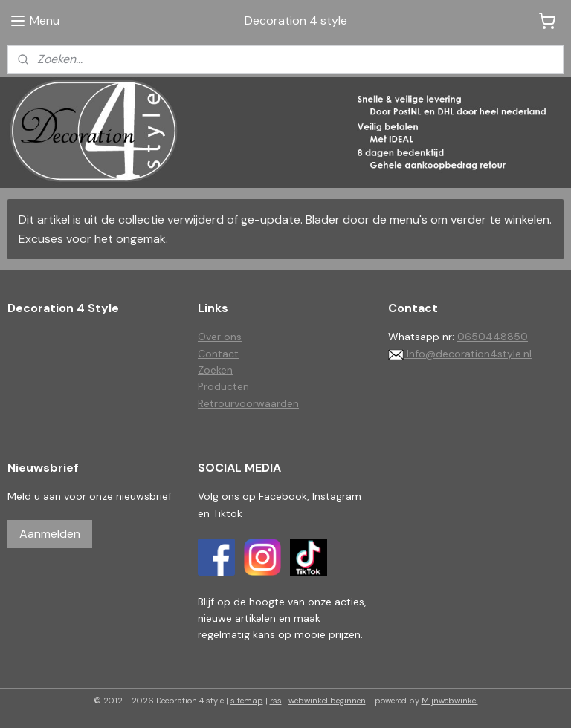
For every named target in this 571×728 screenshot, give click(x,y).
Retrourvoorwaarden (248, 403)
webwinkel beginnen (327, 701)
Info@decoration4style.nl (460, 354)
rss (276, 701)
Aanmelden (50, 534)
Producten (223, 386)
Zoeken (215, 370)
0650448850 (493, 337)
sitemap (247, 701)
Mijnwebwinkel (450, 701)
